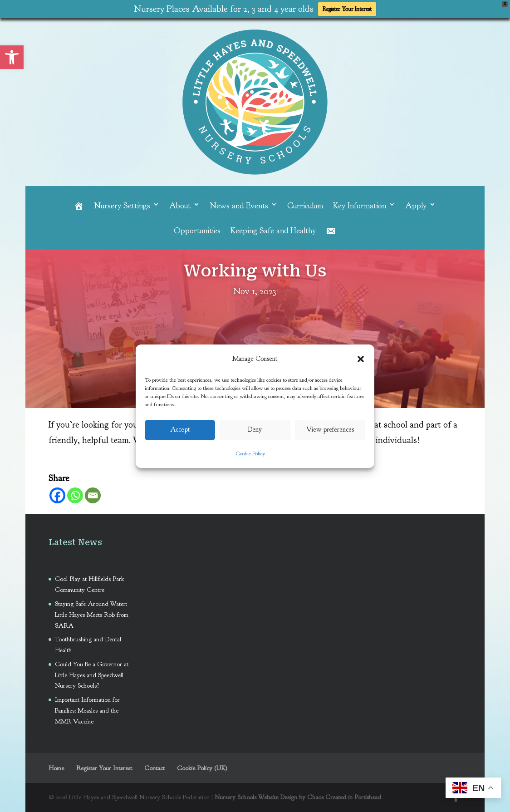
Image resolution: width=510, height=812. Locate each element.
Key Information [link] (360, 206)
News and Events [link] (239, 206)
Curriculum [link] (305, 206)
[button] (361, 359)
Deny (255, 430)
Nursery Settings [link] (122, 206)
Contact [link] (154, 768)
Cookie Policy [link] (250, 453)
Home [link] (56, 768)
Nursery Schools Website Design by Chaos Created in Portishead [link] (298, 797)
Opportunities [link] (197, 231)
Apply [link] (416, 206)
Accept (180, 430)
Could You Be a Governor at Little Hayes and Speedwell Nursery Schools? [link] (92, 675)
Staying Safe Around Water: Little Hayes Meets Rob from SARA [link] (92, 615)
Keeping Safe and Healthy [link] (273, 231)
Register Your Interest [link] (347, 9)
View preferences (330, 430)
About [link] (180, 206)
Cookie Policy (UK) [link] (202, 768)
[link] (12, 57)
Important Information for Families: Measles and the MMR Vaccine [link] (87, 711)
